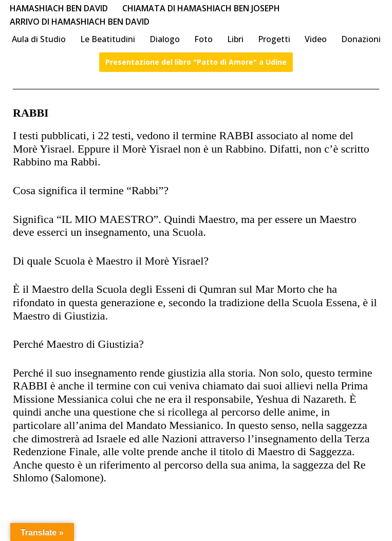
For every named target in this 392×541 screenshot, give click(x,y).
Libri (235, 39)
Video (316, 39)
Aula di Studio (39, 39)
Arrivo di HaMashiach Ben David (80, 22)
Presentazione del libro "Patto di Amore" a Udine (196, 62)
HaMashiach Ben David (59, 8)
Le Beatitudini (108, 39)
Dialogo (165, 39)
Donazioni (361, 39)
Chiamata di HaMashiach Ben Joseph (201, 8)
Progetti (274, 39)
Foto (203, 39)
